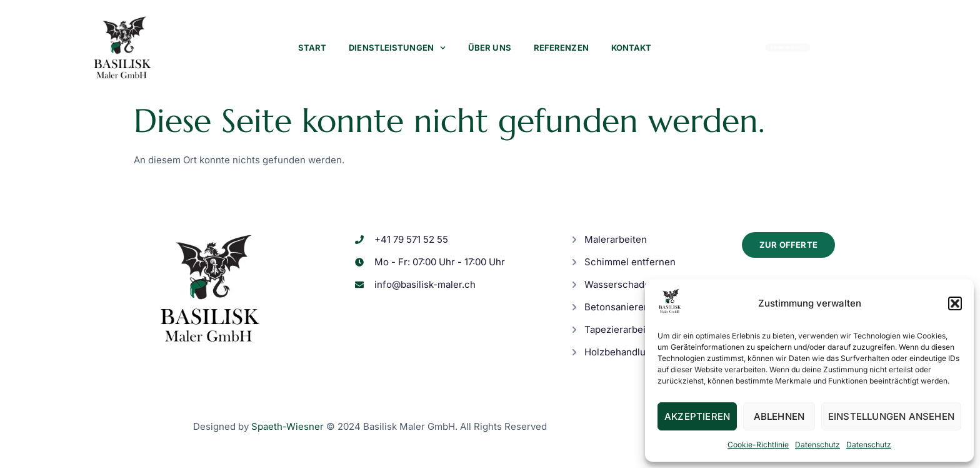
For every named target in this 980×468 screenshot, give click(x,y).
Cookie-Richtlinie (758, 445)
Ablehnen (779, 416)
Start (312, 48)
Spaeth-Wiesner (287, 426)
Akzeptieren (697, 416)
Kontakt (632, 48)
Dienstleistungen (397, 48)
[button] (955, 303)
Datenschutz (817, 445)
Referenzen (561, 48)
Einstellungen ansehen (891, 416)
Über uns (490, 48)
